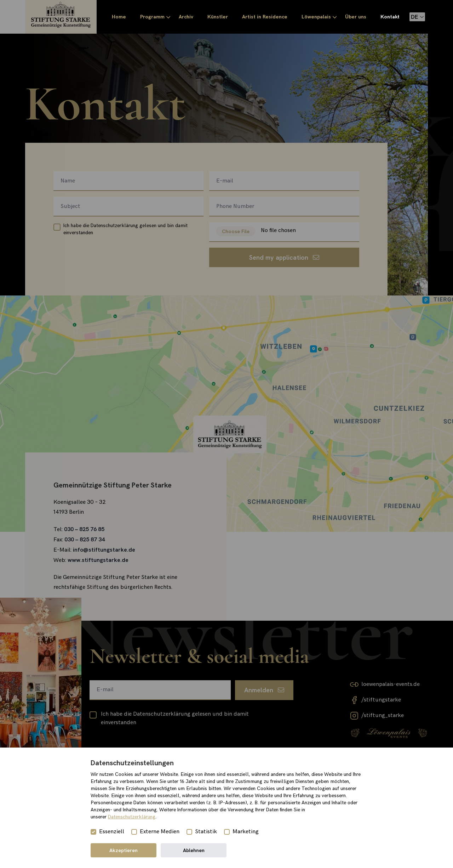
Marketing (246, 832)
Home (119, 17)
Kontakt (390, 17)
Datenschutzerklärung (132, 817)
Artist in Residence (265, 17)
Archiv (186, 17)
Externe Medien (160, 832)
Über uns (356, 17)
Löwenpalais (316, 17)
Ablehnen (194, 850)
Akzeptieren (124, 850)
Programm (152, 17)
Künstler (218, 17)
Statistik (206, 832)
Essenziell (112, 832)
